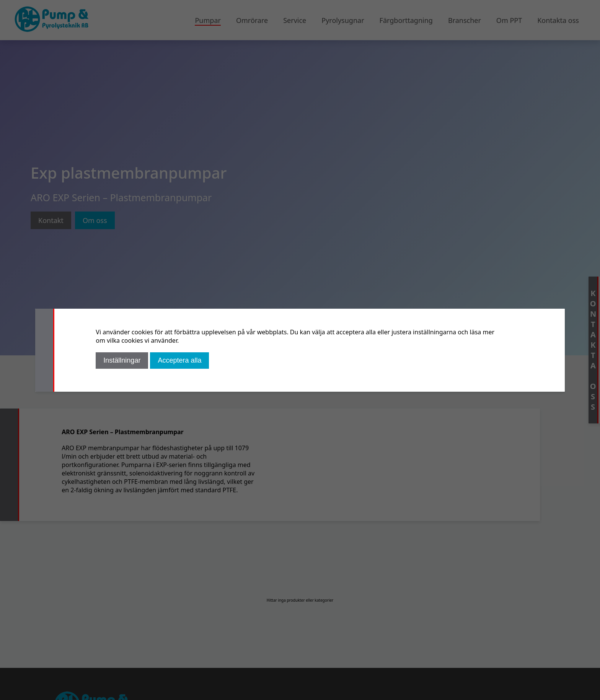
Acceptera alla (179, 360)
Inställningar (122, 360)
